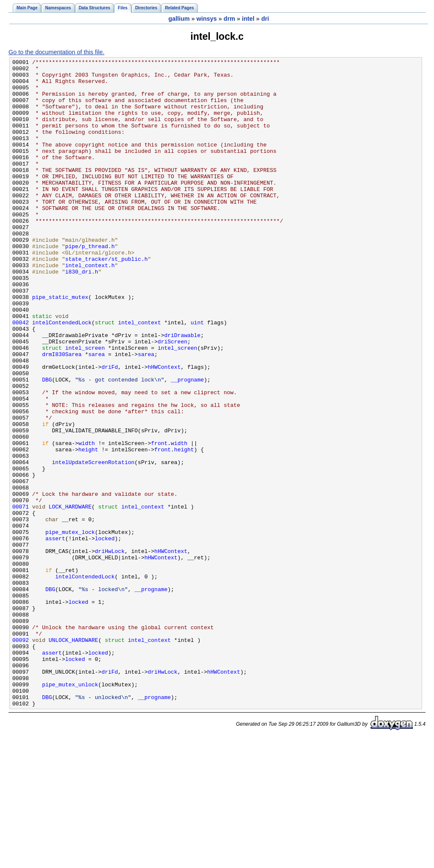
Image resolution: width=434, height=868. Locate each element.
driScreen (172, 398)
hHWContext (164, 429)
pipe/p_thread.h (90, 284)
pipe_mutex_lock (70, 627)
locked (105, 635)
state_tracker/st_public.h (107, 299)
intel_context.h (90, 307)
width (87, 520)
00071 (21, 597)
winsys (207, 19)
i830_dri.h (82, 315)
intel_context (139, 376)
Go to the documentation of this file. (56, 52)
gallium (179, 19)
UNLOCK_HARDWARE (74, 757)
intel (248, 19)
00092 (21, 757)
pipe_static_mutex (60, 345)
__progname (187, 444)
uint (197, 376)
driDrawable (182, 391)
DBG (47, 444)
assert (55, 635)
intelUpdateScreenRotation (93, 543)
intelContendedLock (62, 376)
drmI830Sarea (62, 414)
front (159, 520)
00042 (21, 376)
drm (230, 19)
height (88, 528)
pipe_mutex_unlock (70, 810)
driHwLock (110, 650)
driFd (110, 429)
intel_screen (85, 406)
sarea (96, 414)
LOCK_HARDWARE (70, 597)
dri (265, 19)
